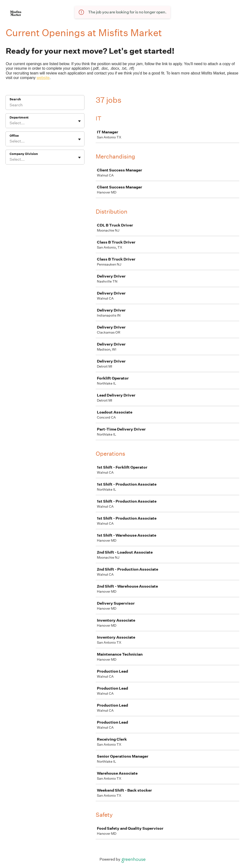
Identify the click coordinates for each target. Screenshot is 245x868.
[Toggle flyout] (79, 121)
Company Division (24, 154)
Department (19, 117)
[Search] (45, 106)
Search (15, 99)
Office (14, 136)
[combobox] (10, 123)
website (43, 78)
